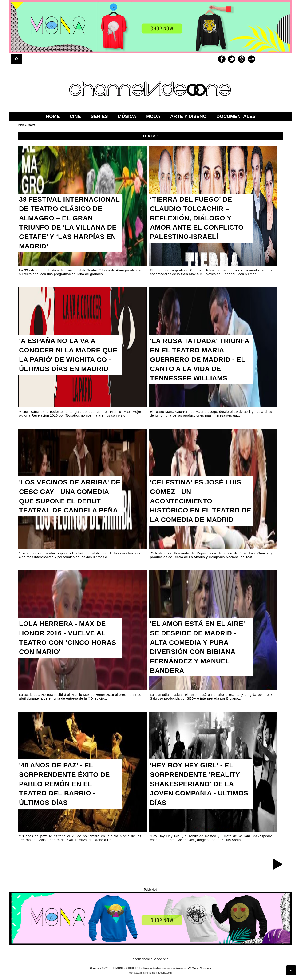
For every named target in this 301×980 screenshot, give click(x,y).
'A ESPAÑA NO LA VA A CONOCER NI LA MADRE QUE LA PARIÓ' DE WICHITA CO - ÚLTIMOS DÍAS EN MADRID (68, 361)
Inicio (22, 125)
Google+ (242, 59)
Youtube (251, 59)
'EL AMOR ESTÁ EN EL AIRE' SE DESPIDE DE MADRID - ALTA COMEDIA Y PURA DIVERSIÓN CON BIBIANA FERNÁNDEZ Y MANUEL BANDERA (200, 649)
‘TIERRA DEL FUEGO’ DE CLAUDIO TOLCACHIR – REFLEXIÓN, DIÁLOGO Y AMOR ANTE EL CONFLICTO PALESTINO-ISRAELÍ (199, 220)
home (53, 116)
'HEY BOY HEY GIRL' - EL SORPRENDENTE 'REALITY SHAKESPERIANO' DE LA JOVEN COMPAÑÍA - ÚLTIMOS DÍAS (198, 786)
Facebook (222, 59)
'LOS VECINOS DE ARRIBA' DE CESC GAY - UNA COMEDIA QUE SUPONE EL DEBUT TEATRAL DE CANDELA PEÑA (67, 503)
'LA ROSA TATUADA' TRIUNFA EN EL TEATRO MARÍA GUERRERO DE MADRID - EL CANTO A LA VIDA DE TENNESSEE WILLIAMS (195, 366)
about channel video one (151, 959)
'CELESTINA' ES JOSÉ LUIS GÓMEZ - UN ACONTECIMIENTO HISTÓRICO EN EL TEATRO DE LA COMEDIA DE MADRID (200, 503)
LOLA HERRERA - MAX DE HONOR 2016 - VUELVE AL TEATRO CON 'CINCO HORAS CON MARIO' (70, 639)
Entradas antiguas (277, 864)
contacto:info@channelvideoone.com (151, 973)
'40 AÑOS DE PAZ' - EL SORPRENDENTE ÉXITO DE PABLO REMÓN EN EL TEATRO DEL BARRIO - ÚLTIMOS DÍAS (67, 786)
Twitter (232, 59)
